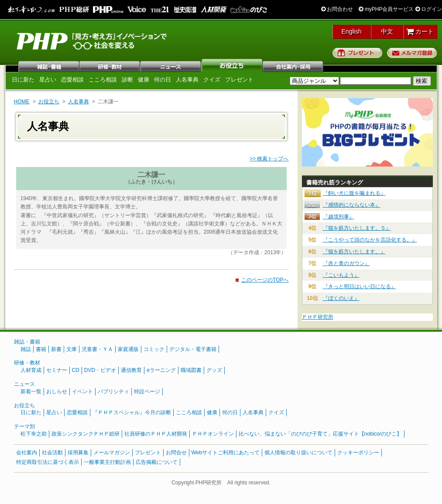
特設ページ (147, 392)
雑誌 (49, 65)
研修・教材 (110, 65)
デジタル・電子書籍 (193, 349)
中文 (387, 31)
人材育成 (31, 370)
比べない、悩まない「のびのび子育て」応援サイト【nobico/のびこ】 (320, 434)
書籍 (41, 349)
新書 (56, 349)
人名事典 (187, 80)
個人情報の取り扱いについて (298, 453)
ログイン (429, 9)
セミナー (57, 370)
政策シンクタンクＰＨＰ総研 (86, 434)
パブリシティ (113, 392)
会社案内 (293, 65)
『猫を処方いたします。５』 (357, 228)
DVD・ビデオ (100, 370)
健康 (144, 80)
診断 (127, 80)
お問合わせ (337, 9)
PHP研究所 (93, 41)
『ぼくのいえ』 (341, 298)
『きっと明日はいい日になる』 (360, 286)
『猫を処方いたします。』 (354, 252)
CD (76, 370)
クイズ (212, 80)
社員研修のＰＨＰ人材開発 (156, 434)
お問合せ (176, 453)
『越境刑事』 (339, 217)
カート (420, 31)
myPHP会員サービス (386, 9)
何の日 (163, 80)
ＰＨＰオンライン (213, 434)
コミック (154, 349)
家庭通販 (128, 349)
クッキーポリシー (358, 453)
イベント (82, 392)
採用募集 (78, 453)
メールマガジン (112, 453)
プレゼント (358, 53)
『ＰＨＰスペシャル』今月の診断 (132, 412)
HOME (22, 102)
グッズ (214, 370)
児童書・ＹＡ (97, 349)
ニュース (171, 65)
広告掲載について (157, 462)
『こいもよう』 (341, 275)
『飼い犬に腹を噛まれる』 (354, 193)
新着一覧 (31, 392)
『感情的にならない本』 (352, 205)
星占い (48, 80)
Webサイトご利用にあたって (226, 453)
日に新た (23, 80)
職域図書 (191, 370)
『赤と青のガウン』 (346, 263)
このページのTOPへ (265, 280)
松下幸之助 (34, 434)
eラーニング (161, 370)
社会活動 (52, 453)
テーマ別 (24, 426)
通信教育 (131, 370)
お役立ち (232, 65)
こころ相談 (103, 80)
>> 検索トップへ (269, 159)
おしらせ (57, 392)
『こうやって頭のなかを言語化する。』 (370, 240)
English (352, 31)
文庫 (72, 349)
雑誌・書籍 (27, 342)
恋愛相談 (72, 80)
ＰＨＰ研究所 (318, 317)
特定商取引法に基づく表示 (48, 462)
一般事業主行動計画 (107, 462)
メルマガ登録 (412, 53)
